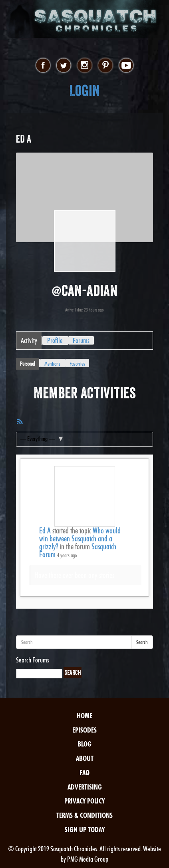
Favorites (77, 364)
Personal (28, 364)
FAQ (84, 773)
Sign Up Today (85, 830)
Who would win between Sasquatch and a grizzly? (80, 539)
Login (84, 91)
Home (84, 716)
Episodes (84, 730)
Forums (81, 340)
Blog (84, 744)
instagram (84, 66)
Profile (55, 340)
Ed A (45, 531)
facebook (43, 66)
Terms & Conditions (84, 815)
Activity (29, 340)
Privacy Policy (84, 801)
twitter (64, 66)
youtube (126, 66)
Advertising (85, 787)
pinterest (105, 66)
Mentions (52, 364)
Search (142, 642)
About (85, 758)
